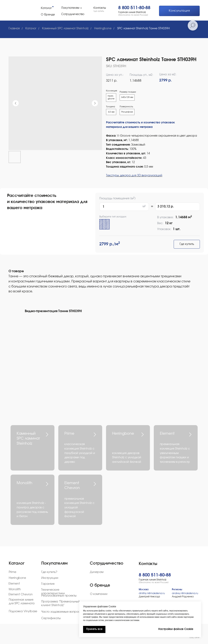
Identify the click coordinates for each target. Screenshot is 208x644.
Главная (14, 29)
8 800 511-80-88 (134, 8)
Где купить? (49, 572)
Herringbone (103, 29)
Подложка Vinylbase (23, 611)
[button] (179, 11)
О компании (99, 594)
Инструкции (50, 578)
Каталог (31, 29)
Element (167, 434)
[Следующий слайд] (95, 103)
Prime (69, 434)
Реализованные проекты (59, 596)
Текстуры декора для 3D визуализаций (134, 176)
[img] (18, 10)
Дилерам (97, 572)
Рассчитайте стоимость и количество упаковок (140, 123)
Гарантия (48, 584)
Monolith (24, 483)
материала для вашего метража (129, 127)
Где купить (187, 244)
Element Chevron (21, 595)
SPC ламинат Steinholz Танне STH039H (144, 29)
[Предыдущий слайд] (16, 103)
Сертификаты (51, 618)
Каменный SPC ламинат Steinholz (65, 29)
